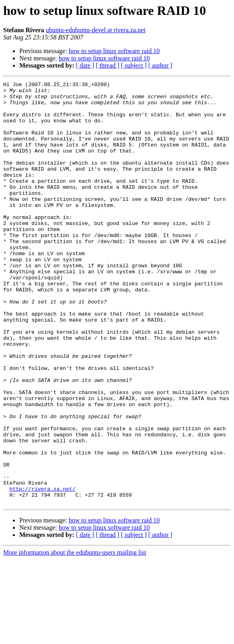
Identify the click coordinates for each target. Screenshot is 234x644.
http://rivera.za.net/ (43, 571)
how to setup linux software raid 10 (114, 51)
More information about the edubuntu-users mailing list (75, 637)
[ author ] (160, 65)
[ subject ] (134, 65)
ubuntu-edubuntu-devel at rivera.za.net (96, 30)
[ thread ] (108, 65)
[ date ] (85, 65)
